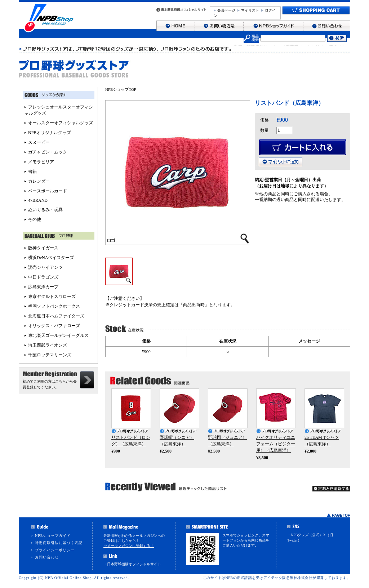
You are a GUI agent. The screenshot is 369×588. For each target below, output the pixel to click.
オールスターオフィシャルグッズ (61, 123)
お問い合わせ (47, 557)
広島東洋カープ (43, 287)
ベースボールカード (48, 191)
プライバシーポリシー (55, 550)
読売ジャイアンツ (45, 267)
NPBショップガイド (53, 536)
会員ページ (226, 10)
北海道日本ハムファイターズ (56, 316)
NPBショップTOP (121, 89)
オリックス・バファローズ (54, 326)
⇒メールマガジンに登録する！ (129, 546)
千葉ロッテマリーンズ (50, 355)
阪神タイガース (43, 248)
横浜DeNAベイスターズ (51, 258)
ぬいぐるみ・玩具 (45, 210)
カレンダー (39, 181)
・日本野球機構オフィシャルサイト (132, 564)
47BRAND (38, 200)
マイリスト (250, 10)
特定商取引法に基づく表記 (59, 543)
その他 (35, 219)
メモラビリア (41, 162)
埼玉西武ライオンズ (48, 345)
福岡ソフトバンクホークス (54, 306)
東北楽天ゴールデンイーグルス (58, 335)
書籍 (32, 171)
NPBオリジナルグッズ (50, 133)
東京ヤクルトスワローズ (52, 297)
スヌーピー (39, 142)
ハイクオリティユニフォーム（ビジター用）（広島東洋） (276, 444)
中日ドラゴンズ (43, 277)
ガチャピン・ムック (48, 152)
